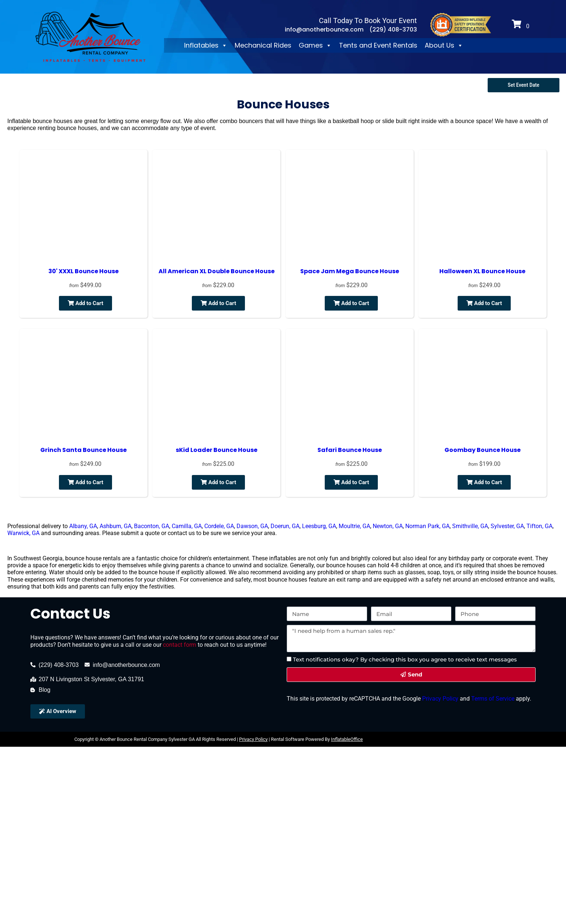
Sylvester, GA (507, 526)
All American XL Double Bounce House (217, 271)
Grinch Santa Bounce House (83, 450)
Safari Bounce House (350, 450)
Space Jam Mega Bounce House (350, 271)
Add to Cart (85, 303)
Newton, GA (388, 526)
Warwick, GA (23, 533)
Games (315, 45)
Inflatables (206, 45)
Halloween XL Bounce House (482, 271)
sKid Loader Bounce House (217, 450)
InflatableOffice (347, 739)
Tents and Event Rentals (378, 45)
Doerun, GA (285, 526)
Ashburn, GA (116, 526)
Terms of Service (492, 699)
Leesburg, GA (319, 526)
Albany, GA (83, 526)
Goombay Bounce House (483, 450)
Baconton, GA (152, 526)
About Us (444, 45)
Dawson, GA (252, 526)
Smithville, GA (470, 526)
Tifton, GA (539, 526)
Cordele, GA (219, 526)
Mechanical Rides (263, 45)
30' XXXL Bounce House (83, 271)
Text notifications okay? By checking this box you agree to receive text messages (405, 659)
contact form (180, 645)
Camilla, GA (187, 526)
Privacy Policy (440, 699)
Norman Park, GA (427, 526)
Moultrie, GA (354, 526)
